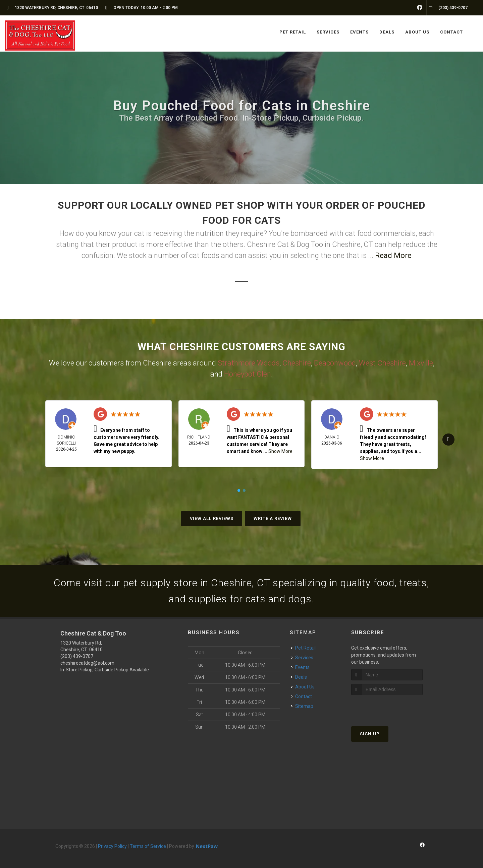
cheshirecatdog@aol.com (87, 663)
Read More (393, 255)
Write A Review (273, 518)
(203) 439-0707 (77, 656)
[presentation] (387, 708)
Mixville (421, 363)
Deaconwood (335, 363)
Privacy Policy (112, 846)
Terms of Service (148, 846)
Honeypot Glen (248, 374)
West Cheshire (382, 363)
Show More (280, 451)
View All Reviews (212, 518)
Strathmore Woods (249, 363)
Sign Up (370, 734)
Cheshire (297, 363)
